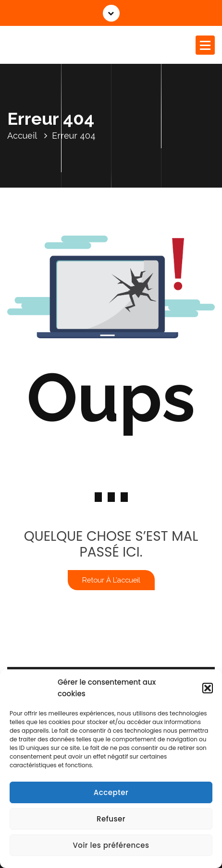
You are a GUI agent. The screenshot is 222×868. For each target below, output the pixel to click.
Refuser (111, 819)
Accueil (22, 136)
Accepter (111, 792)
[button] (208, 688)
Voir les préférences (111, 845)
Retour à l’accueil (111, 580)
